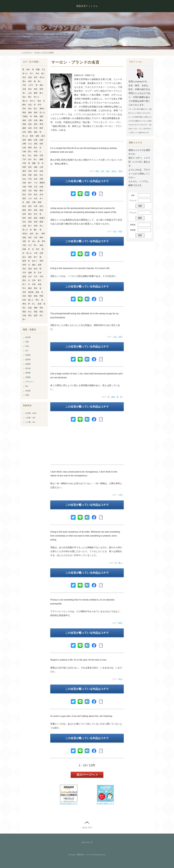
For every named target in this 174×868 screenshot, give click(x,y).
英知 (36, 89)
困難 (41, 159)
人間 (120, 495)
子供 (24, 159)
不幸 (40, 273)
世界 (24, 214)
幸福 (36, 152)
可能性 (25, 116)
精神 (24, 210)
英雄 (41, 89)
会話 (30, 105)
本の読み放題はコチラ (69, 804)
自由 (36, 179)
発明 (41, 261)
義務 (24, 128)
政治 (41, 206)
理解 (36, 308)
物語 (30, 296)
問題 (41, 296)
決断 (24, 144)
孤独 (36, 155)
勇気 (24, 304)
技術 (108, 171)
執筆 (24, 175)
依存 (36, 77)
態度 (41, 222)
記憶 (36, 120)
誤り (32, 73)
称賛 (24, 191)
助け (30, 226)
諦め (28, 69)
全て (41, 198)
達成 (120, 171)
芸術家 (28, 359)
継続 (30, 140)
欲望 (40, 304)
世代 (36, 214)
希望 (41, 124)
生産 (36, 206)
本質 (34, 284)
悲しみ (42, 112)
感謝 (41, 116)
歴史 (30, 315)
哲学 (43, 241)
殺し (36, 159)
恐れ (24, 97)
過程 (36, 112)
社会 (115, 231)
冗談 (30, 191)
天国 (24, 245)
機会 (41, 120)
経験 (113, 397)
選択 (30, 218)
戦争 (24, 218)
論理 (36, 315)
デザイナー (30, 382)
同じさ (36, 97)
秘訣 (34, 265)
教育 (41, 128)
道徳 (41, 245)
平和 (41, 277)
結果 (36, 140)
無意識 (31, 292)
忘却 (34, 280)
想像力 (42, 218)
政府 (41, 210)
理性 (41, 308)
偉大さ (42, 77)
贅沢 (30, 210)
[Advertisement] (87, 445)
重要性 (42, 183)
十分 (36, 183)
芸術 (24, 140)
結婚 (41, 140)
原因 (36, 144)
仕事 (41, 167)
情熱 (36, 191)
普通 (24, 277)
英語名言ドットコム (87, 6)
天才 (30, 245)
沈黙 (24, 241)
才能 (24, 163)
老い (24, 93)
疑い (40, 81)
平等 (24, 273)
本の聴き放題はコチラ (105, 803)
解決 (24, 105)
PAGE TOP (87, 828)
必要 (40, 265)
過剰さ (42, 109)
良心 (30, 312)
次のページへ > (87, 775)
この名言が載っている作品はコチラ (87, 181)
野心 (37, 300)
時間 (24, 167)
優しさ (31, 300)
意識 (30, 77)
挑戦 (41, 237)
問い (36, 245)
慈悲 (36, 175)
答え (30, 155)
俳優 (27, 395)
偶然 (36, 132)
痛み (24, 81)
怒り (43, 73)
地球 (43, 234)
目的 (102, 171)
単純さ (114, 171)
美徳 (30, 269)
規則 (36, 124)
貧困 (30, 273)
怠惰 (36, 222)
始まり (35, 261)
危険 (24, 124)
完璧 (30, 120)
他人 (41, 226)
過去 (120, 679)
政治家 (28, 337)
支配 (30, 175)
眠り (36, 257)
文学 (30, 277)
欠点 (30, 144)
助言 (24, 194)
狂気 (24, 132)
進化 (36, 194)
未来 (24, 292)
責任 (30, 214)
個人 (24, 155)
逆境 (30, 128)
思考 (30, 167)
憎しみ (29, 253)
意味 (30, 81)
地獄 (36, 167)
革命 (24, 109)
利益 (120, 231)
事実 (97, 171)
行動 (24, 152)
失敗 (41, 171)
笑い (24, 319)
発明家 (28, 373)
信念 (36, 198)
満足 (36, 288)
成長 (36, 210)
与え (43, 69)
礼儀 (24, 315)
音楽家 (28, 391)
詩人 (27, 351)
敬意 (32, 136)
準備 (30, 187)
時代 (36, 171)
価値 (30, 112)
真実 (24, 198)
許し (34, 304)
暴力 (40, 280)
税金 (24, 206)
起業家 (28, 364)
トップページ (27, 52)
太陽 (24, 226)
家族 (24, 112)
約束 (24, 300)
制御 (40, 202)
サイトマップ (87, 842)
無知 (37, 292)
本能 (40, 284)
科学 (40, 105)
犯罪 (24, 265)
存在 (24, 222)
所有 (30, 194)
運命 (41, 85)
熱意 (30, 257)
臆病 (36, 93)
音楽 (39, 101)
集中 (30, 183)
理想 (24, 312)
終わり (33, 101)
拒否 (36, 128)
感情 (24, 120)
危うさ (25, 73)
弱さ (24, 308)
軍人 (27, 386)
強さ (34, 241)
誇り (24, 284)
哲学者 (28, 368)
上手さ (31, 85)
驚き (30, 97)
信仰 (41, 194)
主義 (24, 187)
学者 (27, 346)
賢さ (36, 109)
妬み (24, 257)
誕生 (32, 234)
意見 (24, 77)
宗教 (24, 183)
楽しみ (25, 230)
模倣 (36, 296)
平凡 (36, 277)
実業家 (28, 355)
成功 (30, 206)
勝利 (41, 191)
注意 (36, 237)
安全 (37, 73)
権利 (120, 623)
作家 (27, 342)
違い (37, 234)
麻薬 (30, 288)
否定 (24, 269)
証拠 (41, 187)
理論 (36, 312)
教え (41, 93)
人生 (30, 198)
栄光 (30, 89)
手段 (30, 179)
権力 (36, 148)
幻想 (24, 148)
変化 (24, 280)
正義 (34, 202)
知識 (24, 237)
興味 (30, 132)
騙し (120, 563)
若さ (41, 315)
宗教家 (28, 377)
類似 (41, 312)
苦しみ (25, 136)
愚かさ (25, 101)
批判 (36, 269)
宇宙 (24, 85)
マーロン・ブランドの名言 (58, 28)
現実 (41, 144)
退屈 (30, 222)
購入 (30, 152)
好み (30, 159)
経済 (43, 136)
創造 (36, 218)
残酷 (34, 163)
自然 (30, 171)
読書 (24, 249)
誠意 (28, 202)
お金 (115, 337)
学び (24, 288)
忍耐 (41, 253)
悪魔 (38, 69)
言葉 (41, 155)
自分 (41, 175)
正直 (36, 187)
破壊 (24, 261)
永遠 (24, 89)
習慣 (41, 179)
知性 (30, 237)
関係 (36, 116)
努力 (38, 249)
